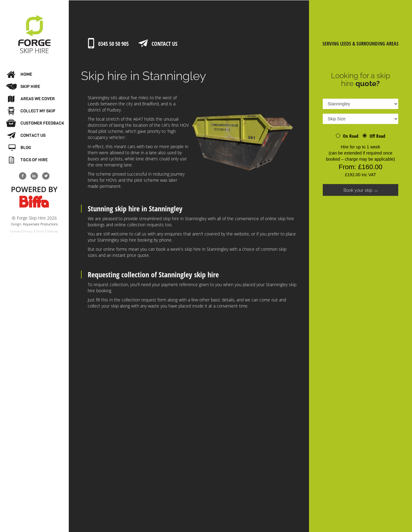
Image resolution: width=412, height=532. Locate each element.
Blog (20, 148)
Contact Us (26, 136)
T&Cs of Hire (27, 160)
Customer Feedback (35, 123)
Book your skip (358, 190)
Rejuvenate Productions (40, 224)
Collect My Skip (31, 111)
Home (19, 75)
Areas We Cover (31, 99)
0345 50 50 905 (107, 44)
